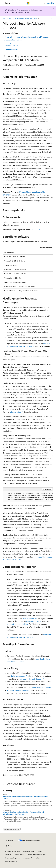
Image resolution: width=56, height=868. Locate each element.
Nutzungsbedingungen (12, 858)
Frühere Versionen (29, 851)
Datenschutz (18, 854)
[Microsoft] (28, 3)
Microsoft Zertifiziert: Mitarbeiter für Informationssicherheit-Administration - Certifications (24, 813)
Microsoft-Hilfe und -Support (31, 679)
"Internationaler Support (40, 687)
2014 (36, 18)
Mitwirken (8, 854)
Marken (37, 858)
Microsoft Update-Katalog (17, 624)
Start (10, 18)
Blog (39, 851)
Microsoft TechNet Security (17, 690)
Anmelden (51, 3)
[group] (28, 497)
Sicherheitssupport (18, 676)
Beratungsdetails (10, 43)
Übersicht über (16, 412)
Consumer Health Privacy (35, 854)
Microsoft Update (29, 618)
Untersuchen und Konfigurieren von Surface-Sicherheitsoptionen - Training (26, 797)
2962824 (35, 230)
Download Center (33, 621)
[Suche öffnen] (44, 3)
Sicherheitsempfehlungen (23, 18)
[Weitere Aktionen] (51, 18)
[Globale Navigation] (2, 3)
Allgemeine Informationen (13, 40)
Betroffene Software (11, 46)
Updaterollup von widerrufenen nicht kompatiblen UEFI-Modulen (27, 37)
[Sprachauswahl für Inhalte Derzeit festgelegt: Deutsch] (10, 841)
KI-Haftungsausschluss (12, 851)
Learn (5, 18)
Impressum (26, 858)
